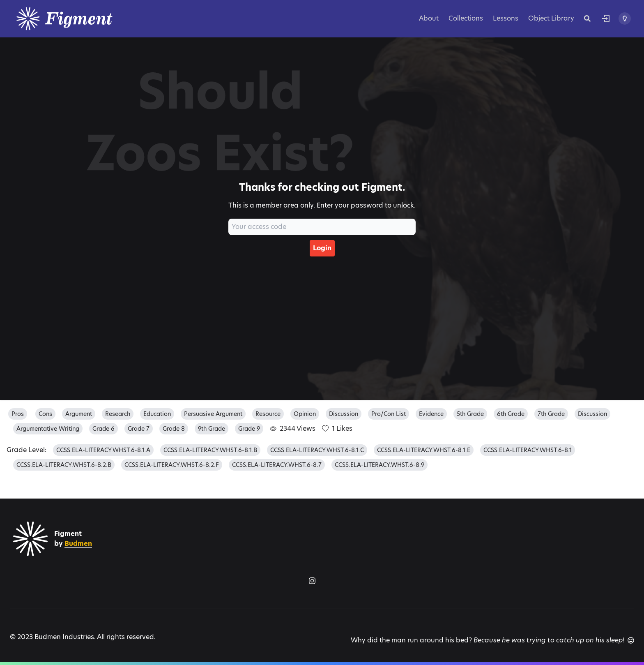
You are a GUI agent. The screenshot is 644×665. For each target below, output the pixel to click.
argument (79, 414)
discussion (344, 414)
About (429, 18)
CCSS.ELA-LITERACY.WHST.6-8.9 (379, 465)
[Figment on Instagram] (312, 581)
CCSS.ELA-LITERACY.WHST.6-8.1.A (103, 450)
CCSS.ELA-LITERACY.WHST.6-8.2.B (64, 465)
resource (268, 414)
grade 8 (174, 429)
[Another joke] (631, 640)
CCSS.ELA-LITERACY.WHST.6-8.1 (528, 450)
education (157, 414)
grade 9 (249, 429)
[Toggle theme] (625, 18)
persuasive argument (213, 414)
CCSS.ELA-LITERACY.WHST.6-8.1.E (424, 450)
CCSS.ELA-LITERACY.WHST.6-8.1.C (317, 450)
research (118, 414)
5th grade (470, 414)
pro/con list (389, 414)
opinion (305, 414)
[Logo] (75, 19)
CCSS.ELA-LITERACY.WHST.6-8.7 (277, 465)
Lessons (506, 18)
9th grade (212, 429)
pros (18, 414)
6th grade (511, 414)
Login (322, 248)
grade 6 (103, 429)
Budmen (78, 544)
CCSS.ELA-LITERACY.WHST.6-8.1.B (210, 450)
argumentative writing (48, 429)
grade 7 (139, 429)
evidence (431, 414)
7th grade (551, 414)
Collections (466, 18)
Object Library (551, 18)
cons (45, 414)
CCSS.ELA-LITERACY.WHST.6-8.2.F (172, 465)
